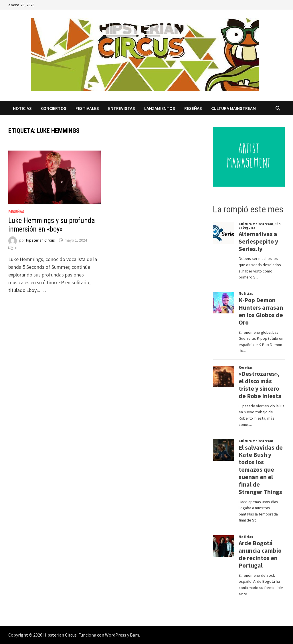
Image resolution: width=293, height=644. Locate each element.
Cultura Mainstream (233, 108)
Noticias (22, 108)
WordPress (116, 635)
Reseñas (193, 108)
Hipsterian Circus (40, 240)
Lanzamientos (160, 108)
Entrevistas (122, 108)
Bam (134, 635)
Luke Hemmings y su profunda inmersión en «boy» (52, 225)
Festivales (87, 108)
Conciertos (54, 108)
